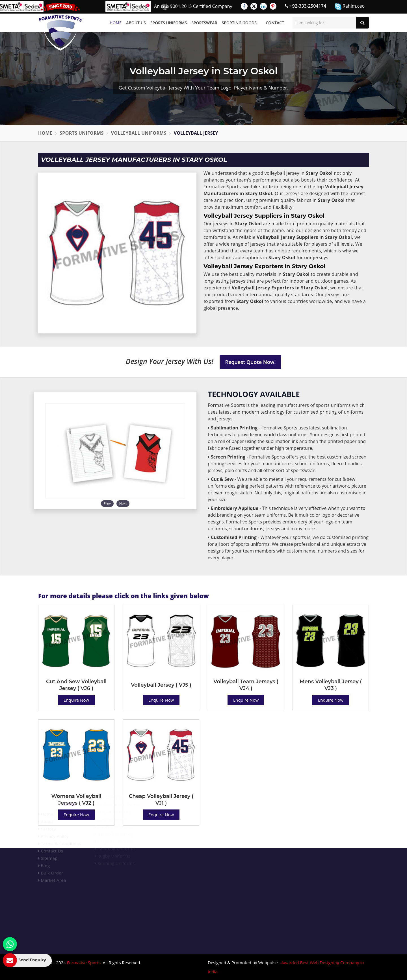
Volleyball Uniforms (139, 133)
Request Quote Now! (251, 362)
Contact (275, 23)
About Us (136, 23)
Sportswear (204, 23)
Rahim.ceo (350, 6)
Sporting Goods (239, 23)
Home (116, 23)
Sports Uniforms (169, 23)
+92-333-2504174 (306, 6)
